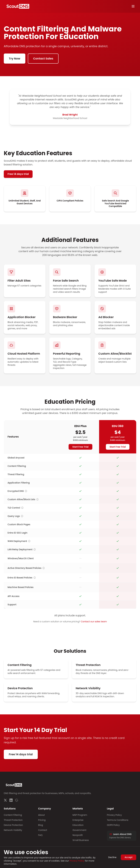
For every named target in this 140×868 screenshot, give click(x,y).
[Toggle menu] (133, 6)
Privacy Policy (114, 815)
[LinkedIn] (11, 800)
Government (79, 830)
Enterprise (78, 820)
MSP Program (80, 815)
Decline (112, 857)
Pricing (42, 820)
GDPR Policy (113, 825)
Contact (43, 830)
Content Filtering (13, 815)
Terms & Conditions (118, 820)
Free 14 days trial (18, 174)
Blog (41, 825)
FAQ (40, 835)
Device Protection (13, 825)
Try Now (15, 58)
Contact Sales (43, 58)
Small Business (81, 840)
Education (78, 825)
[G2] (17, 800)
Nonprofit (78, 835)
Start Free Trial (80, 447)
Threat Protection (13, 820)
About (42, 815)
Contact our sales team (94, 622)
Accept (129, 857)
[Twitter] (5, 800)
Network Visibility (13, 830)
